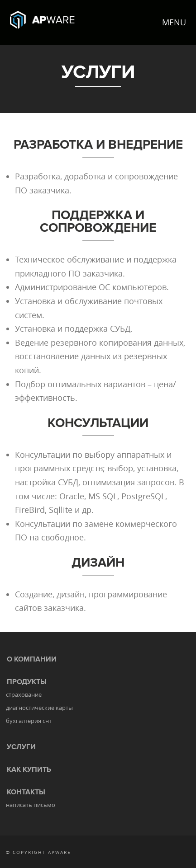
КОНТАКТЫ (26, 792)
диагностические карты (39, 708)
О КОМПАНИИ (32, 659)
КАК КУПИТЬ (29, 769)
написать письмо (31, 805)
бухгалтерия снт (29, 721)
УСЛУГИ (21, 747)
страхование (24, 694)
